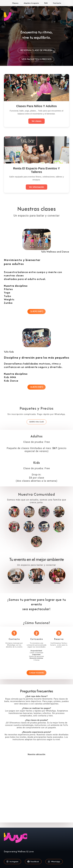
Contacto (57, 3)
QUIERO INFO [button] (36, 311)
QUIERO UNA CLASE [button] (37, 422)
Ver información (37, 187)
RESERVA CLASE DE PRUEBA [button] (37, 50)
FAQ (46, 3)
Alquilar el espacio (31, 3)
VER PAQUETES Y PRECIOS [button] (36, 59)
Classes (15, 3)
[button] (12, 862)
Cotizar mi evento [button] (36, 673)
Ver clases (36, 121)
